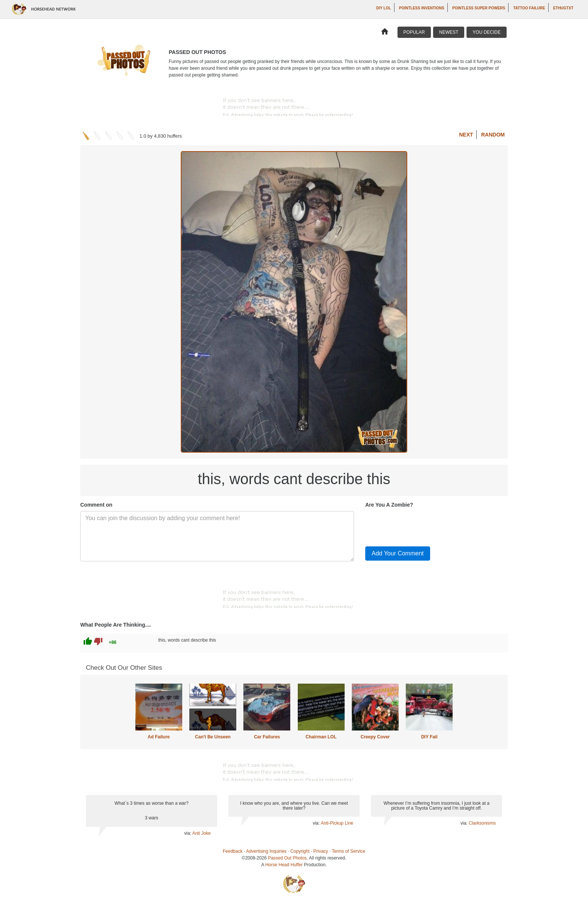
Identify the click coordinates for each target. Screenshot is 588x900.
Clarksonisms (482, 823)
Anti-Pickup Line (337, 823)
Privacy (321, 851)
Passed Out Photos (287, 858)
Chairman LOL (321, 737)
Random (493, 135)
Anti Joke (202, 833)
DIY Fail (429, 737)
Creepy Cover (375, 737)
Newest (449, 32)
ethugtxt (563, 8)
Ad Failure (159, 737)
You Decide (487, 32)
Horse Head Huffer (284, 865)
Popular (414, 32)
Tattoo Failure (529, 8)
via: (188, 833)
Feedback (233, 851)
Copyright (300, 851)
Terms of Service (349, 851)
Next (466, 135)
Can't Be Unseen (213, 737)
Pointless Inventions (422, 8)
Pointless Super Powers (479, 8)
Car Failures (267, 737)
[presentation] (422, 526)
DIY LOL (383, 8)
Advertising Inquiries (266, 851)
